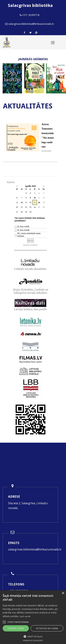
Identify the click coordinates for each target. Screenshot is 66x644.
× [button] (63, 593)
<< (17, 186)
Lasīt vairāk (25, 616)
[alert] (33, 617)
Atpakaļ (11, 182)
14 (22, 202)
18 (39, 202)
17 (35, 202)
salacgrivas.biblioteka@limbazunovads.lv (35, 549)
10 (35, 198)
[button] (33, 636)
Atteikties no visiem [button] (47, 628)
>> (44, 186)
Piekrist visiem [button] (16, 628)
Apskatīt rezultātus (30, 245)
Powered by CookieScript (33, 641)
